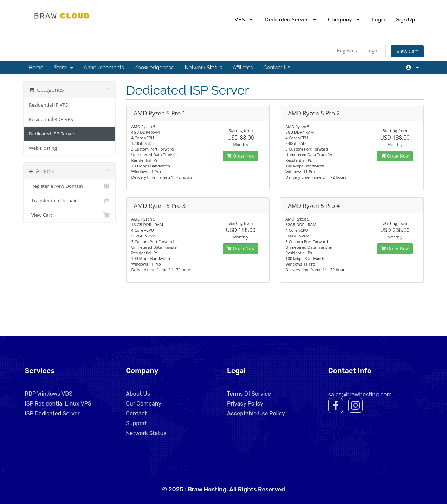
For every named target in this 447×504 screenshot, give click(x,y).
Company (345, 19)
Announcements (104, 68)
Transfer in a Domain (69, 200)
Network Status (203, 68)
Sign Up (406, 19)
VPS (244, 19)
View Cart (407, 51)
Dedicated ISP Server (52, 134)
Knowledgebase (154, 68)
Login (379, 19)
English (348, 50)
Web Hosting (43, 148)
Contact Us (277, 68)
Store (63, 68)
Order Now (241, 156)
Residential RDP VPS (51, 119)
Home (36, 68)
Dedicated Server (291, 19)
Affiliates (243, 68)
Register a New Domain (69, 186)
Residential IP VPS (48, 105)
